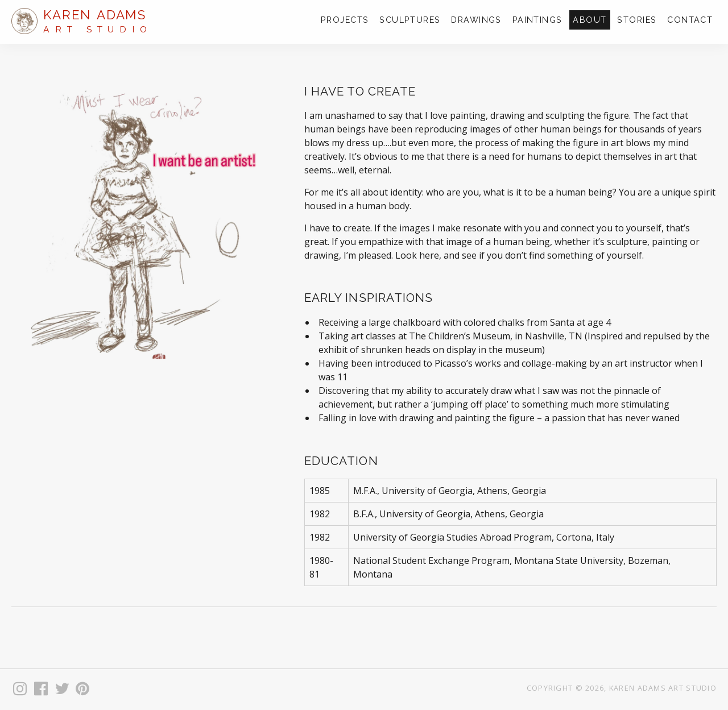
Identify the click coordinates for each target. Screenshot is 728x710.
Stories (637, 20)
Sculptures (410, 20)
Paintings (537, 20)
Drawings (476, 20)
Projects (345, 20)
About (590, 20)
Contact (690, 20)
